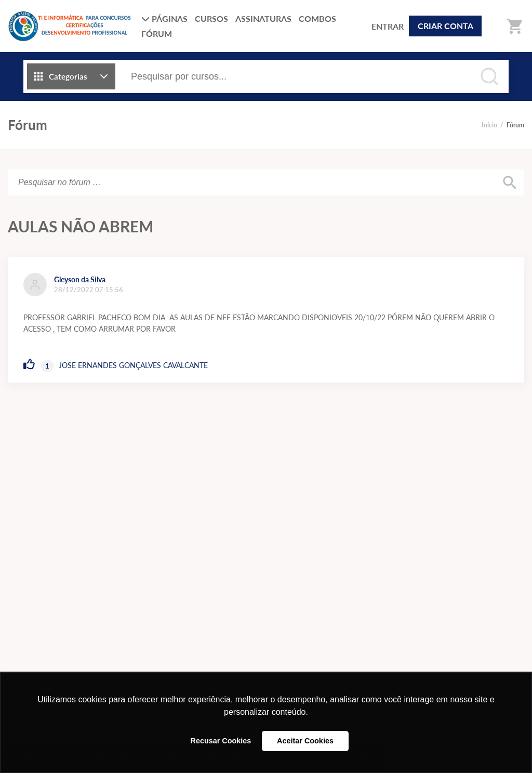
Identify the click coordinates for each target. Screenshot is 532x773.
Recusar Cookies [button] (221, 741)
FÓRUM (157, 34)
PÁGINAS (164, 18)
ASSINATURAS (263, 18)
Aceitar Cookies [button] (305, 741)
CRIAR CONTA (445, 26)
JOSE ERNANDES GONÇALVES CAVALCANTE (133, 365)
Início (489, 125)
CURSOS (211, 18)
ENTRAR (388, 26)
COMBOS (317, 18)
